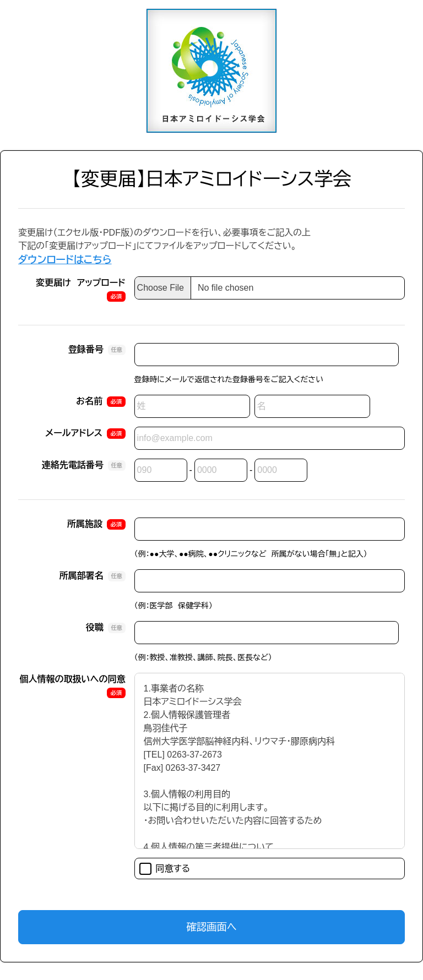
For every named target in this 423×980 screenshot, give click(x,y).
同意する (165, 869)
